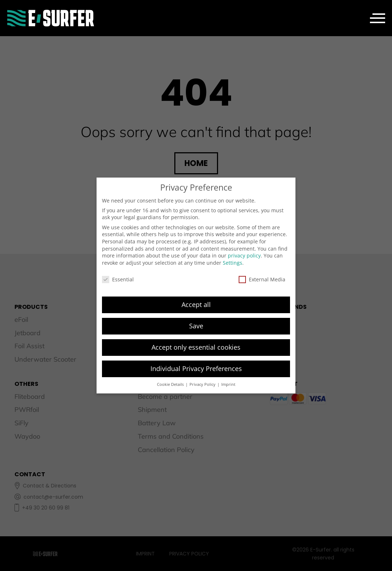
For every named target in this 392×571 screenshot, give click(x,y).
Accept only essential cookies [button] (196, 347)
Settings (233, 263)
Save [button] (196, 326)
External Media (262, 279)
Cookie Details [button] (171, 384)
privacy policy (244, 255)
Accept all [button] (196, 304)
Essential (118, 279)
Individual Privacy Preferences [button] (196, 368)
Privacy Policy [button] (203, 384)
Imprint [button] (228, 384)
